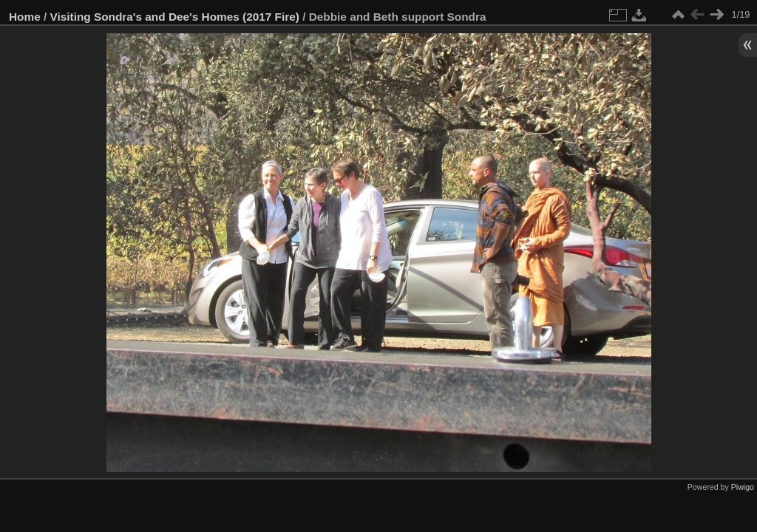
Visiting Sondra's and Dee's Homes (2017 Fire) (175, 17)
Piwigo (743, 487)
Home (25, 17)
